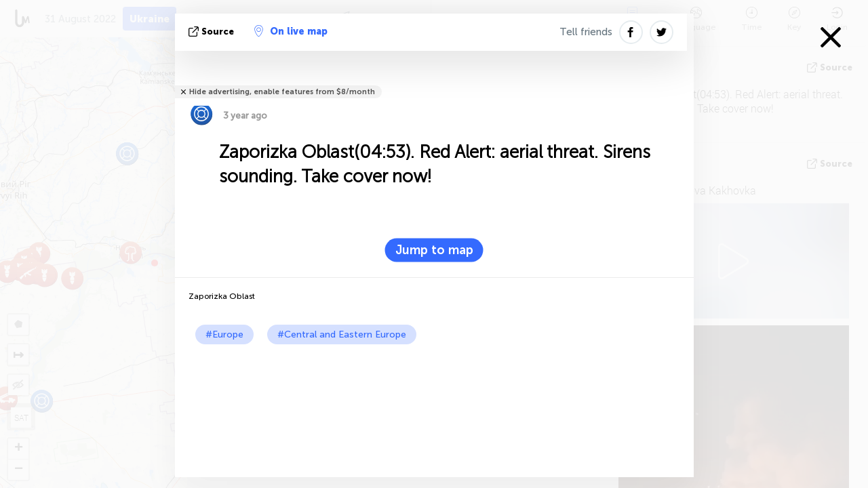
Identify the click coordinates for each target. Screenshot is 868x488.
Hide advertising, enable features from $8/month (282, 92)
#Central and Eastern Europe (342, 334)
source (213, 32)
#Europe (224, 334)
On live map (291, 31)
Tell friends (586, 32)
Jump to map (434, 250)
